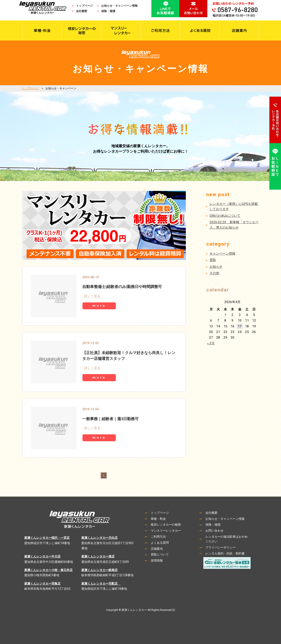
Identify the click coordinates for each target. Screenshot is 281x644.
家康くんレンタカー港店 (98, 556)
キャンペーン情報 (222, 254)
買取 (213, 260)
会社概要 (84, 11)
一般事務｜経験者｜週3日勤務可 (110, 419)
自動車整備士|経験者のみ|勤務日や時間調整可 (122, 287)
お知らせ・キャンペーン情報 (119, 6)
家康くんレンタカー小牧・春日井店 (48, 570)
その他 (214, 273)
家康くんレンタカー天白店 (99, 538)
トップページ (84, 6)
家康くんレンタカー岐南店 (99, 570)
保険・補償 (108, 11)
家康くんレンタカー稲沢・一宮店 (47, 538)
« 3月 (211, 343)
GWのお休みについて (225, 216)
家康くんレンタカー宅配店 (101, 584)
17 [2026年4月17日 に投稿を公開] (240, 326)
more (100, 306)
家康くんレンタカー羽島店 (42, 584)
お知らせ (216, 267)
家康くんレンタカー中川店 (42, 556)
